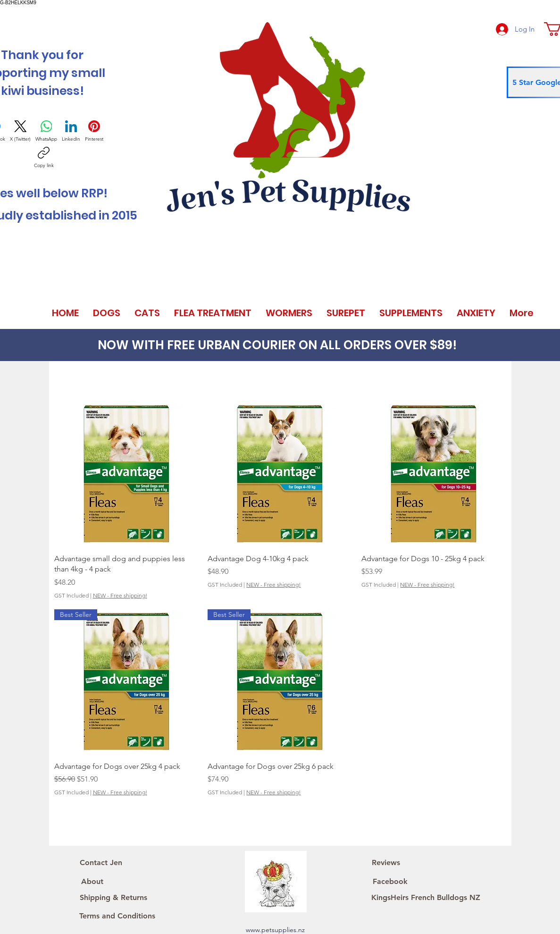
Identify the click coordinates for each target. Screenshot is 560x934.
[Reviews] (386, 863)
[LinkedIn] (71, 131)
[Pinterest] (94, 131)
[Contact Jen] (101, 863)
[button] (107, 313)
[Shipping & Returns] (113, 898)
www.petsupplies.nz (275, 930)
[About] (92, 882)
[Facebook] (390, 882)
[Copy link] (44, 158)
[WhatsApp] (46, 131)
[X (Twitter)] (20, 131)
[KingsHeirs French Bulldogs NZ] (426, 898)
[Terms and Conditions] (117, 916)
